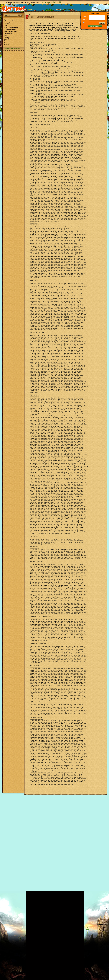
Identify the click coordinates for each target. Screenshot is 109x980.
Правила (7, 43)
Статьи (6, 26)
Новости (7, 24)
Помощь (7, 37)
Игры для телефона (10, 31)
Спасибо (7, 39)
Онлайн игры (8, 33)
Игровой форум (9, 20)
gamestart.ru (18, 2)
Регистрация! (95, 26)
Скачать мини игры (10, 30)
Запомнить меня (89, 23)
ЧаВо (6, 35)
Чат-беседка (8, 22)
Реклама (7, 41)
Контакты (7, 45)
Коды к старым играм (32, 2)
